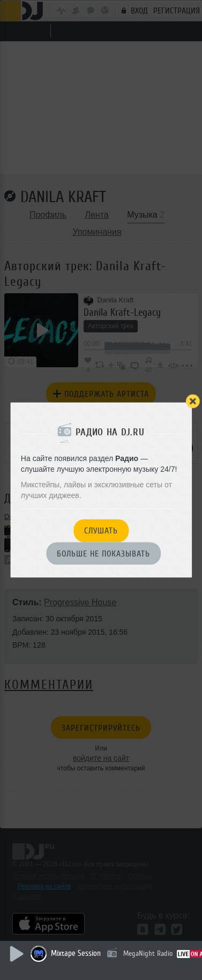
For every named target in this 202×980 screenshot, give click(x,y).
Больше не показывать (103, 554)
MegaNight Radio (148, 953)
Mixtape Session (76, 953)
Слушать (101, 531)
